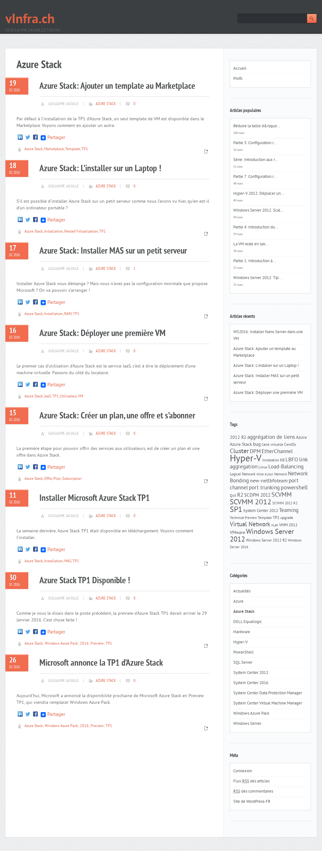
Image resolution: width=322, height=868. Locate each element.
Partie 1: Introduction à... (255, 261)
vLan (275, 525)
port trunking (264, 488)
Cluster (239, 452)
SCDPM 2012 (257, 496)
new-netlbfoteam (269, 481)
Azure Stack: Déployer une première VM (103, 334)
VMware (237, 533)
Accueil (240, 69)
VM (80, 397)
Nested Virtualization (81, 232)
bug (257, 445)
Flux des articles (251, 781)
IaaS (48, 397)
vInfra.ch (30, 20)
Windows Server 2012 (262, 536)
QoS (233, 496)
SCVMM (282, 495)
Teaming (289, 511)
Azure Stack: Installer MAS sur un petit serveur (113, 251)
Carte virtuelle (272, 445)
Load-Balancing (286, 467)
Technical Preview (243, 518)
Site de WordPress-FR (252, 802)
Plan (57, 479)
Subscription (72, 479)
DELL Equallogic (248, 622)
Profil (238, 79)
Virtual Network (250, 525)
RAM (68, 314)
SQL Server (243, 663)
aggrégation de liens (271, 437)
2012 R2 (238, 438)
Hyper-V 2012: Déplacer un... (259, 194)
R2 (240, 495)
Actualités (242, 591)
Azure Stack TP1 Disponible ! (85, 581)
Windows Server (247, 724)
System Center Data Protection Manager (268, 693)
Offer (48, 479)
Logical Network (243, 474)
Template (73, 149)
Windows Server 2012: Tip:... (258, 278)
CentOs (290, 445)
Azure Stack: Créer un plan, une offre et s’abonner (117, 416)
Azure (301, 438)
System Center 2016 (251, 683)
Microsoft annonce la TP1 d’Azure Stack (101, 663)
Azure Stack (106, 104)
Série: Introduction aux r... (256, 160)
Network (281, 475)
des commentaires (253, 792)
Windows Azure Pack (251, 714)
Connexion (243, 771)
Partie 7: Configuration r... (255, 177)
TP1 (85, 149)
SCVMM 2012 (251, 503)
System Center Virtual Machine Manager (268, 703)
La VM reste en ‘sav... (251, 244)
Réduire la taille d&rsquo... (257, 126)
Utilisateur (68, 397)
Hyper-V (246, 459)
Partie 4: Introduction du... (256, 227)
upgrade (287, 518)
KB (282, 460)
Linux (263, 467)
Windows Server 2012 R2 (267, 541)
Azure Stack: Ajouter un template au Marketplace (117, 86)
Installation (54, 232)
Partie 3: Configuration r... (255, 143)
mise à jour (265, 475)
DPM (255, 452)
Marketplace (54, 149)
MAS (68, 561)
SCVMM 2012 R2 (285, 504)
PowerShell (243, 653)
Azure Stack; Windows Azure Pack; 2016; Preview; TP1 (68, 644)
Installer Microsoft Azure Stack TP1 (95, 498)
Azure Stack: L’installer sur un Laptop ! (100, 169)
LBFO (292, 460)
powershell (294, 488)
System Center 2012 (261, 511)
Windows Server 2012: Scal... (259, 211)
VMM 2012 (288, 525)
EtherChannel (277, 452)
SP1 (236, 510)
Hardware (242, 632)
